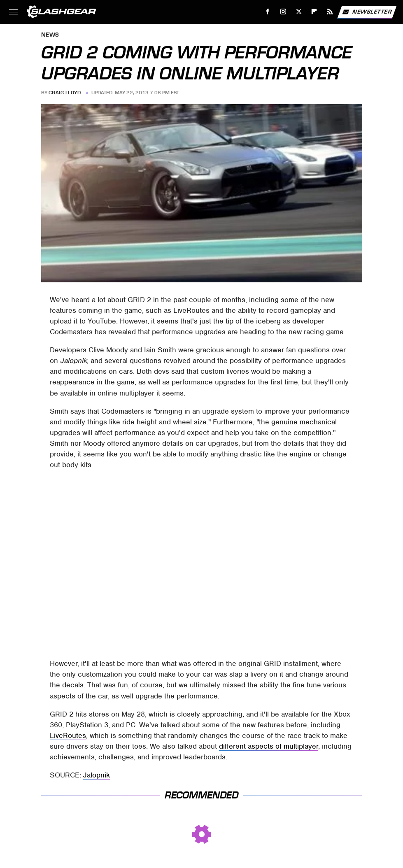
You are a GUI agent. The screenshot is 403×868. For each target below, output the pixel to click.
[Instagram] (283, 12)
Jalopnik (97, 775)
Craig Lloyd (65, 93)
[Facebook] (268, 12)
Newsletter (367, 12)
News (50, 35)
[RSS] (330, 12)
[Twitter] (299, 12)
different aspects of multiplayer (269, 746)
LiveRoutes (68, 735)
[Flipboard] (314, 12)
